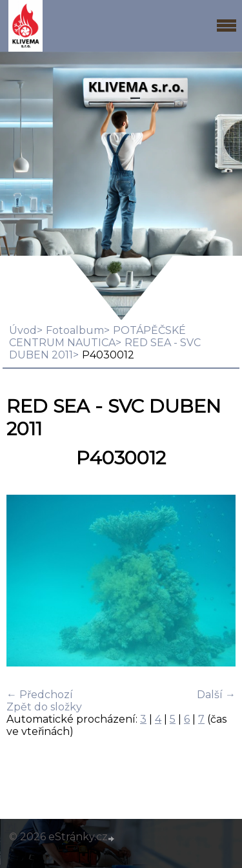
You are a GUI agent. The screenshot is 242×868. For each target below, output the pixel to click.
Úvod (23, 330)
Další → (216, 695)
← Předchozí (40, 695)
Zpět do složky (44, 707)
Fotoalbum (75, 330)
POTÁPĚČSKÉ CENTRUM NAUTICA (97, 336)
